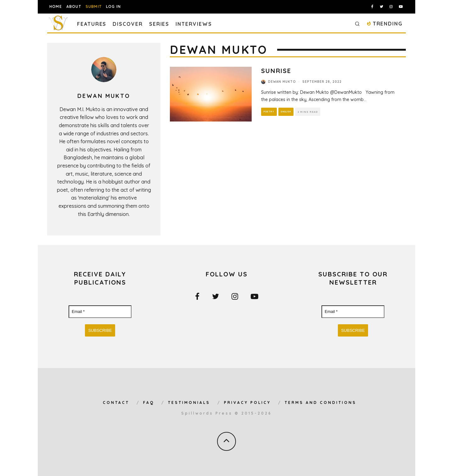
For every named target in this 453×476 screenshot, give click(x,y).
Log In (113, 6)
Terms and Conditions (321, 402)
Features (92, 24)
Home (56, 6)
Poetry (269, 112)
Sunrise (276, 71)
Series (159, 24)
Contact (116, 402)
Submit (94, 6)
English (286, 112)
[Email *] (100, 312)
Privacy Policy (247, 402)
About (74, 6)
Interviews (194, 24)
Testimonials (189, 402)
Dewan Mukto (282, 82)
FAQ (149, 402)
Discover (128, 24)
